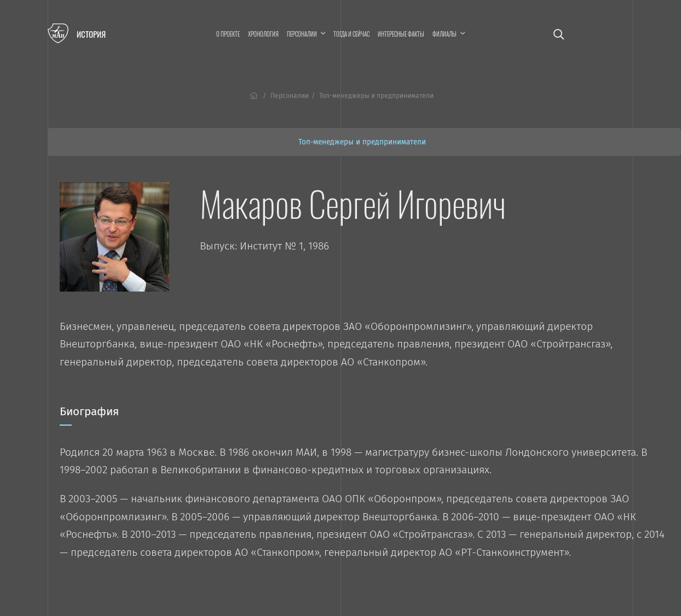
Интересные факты (401, 34)
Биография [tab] (89, 415)
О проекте (228, 34)
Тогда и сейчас (351, 34)
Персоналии (290, 96)
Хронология (263, 34)
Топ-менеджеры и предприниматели (362, 142)
